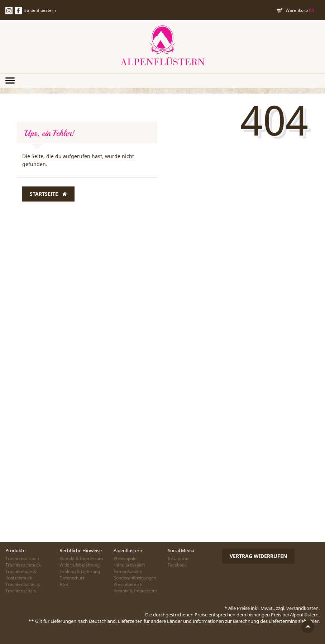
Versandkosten (302, 608)
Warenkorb (300, 10)
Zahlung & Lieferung (80, 571)
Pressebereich (128, 584)
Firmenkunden (128, 571)
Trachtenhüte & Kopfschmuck (21, 575)
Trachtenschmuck (23, 565)
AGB (64, 584)
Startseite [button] (48, 194)
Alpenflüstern (163, 46)
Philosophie (125, 558)
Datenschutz (72, 578)
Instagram (178, 558)
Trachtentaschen (22, 558)
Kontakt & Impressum (81, 558)
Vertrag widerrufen (258, 556)
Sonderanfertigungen (135, 578)
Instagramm (9, 11)
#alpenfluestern (40, 10)
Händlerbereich (129, 565)
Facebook (18, 11)
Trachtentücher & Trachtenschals (23, 588)
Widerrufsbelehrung (80, 565)
